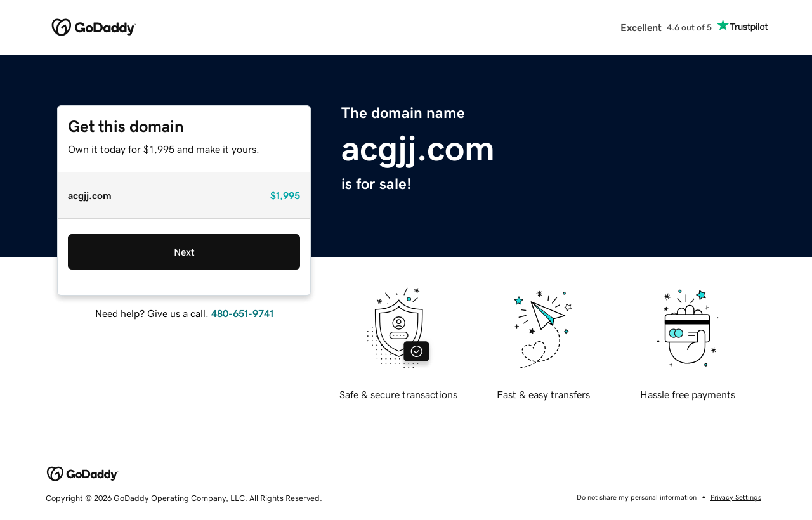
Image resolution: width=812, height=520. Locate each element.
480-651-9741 (242, 313)
